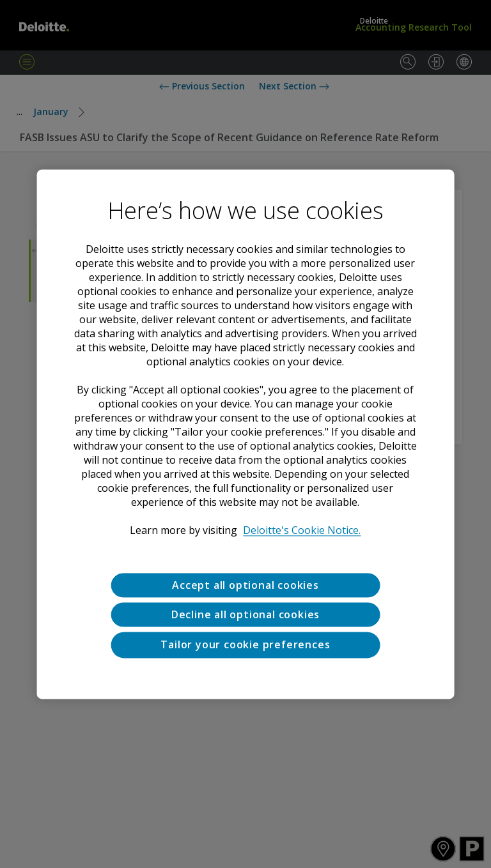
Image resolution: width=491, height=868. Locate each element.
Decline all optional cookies (245, 614)
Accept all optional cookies (245, 585)
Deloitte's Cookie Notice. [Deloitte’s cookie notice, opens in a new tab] (302, 530)
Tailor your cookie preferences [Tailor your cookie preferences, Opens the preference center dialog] (245, 645)
